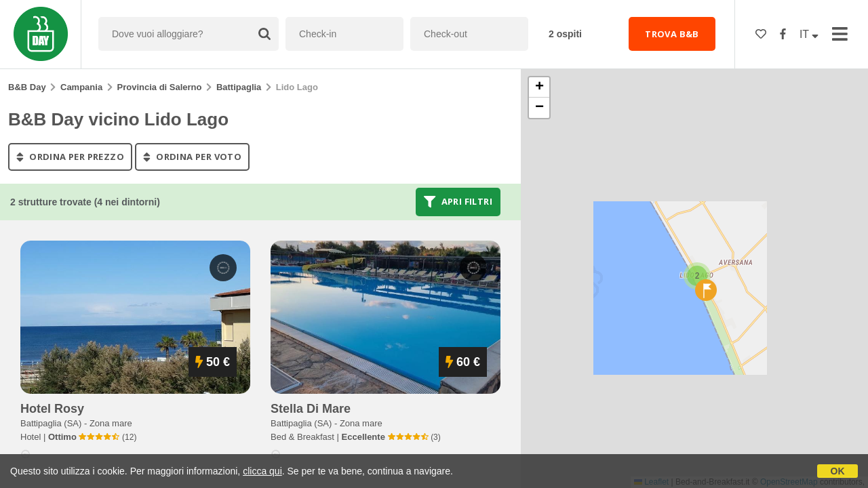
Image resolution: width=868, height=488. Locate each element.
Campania (81, 87)
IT (809, 34)
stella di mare (311, 409)
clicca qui (262, 471)
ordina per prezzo (70, 157)
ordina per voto (192, 157)
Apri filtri (458, 202)
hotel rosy (52, 409)
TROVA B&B (672, 34)
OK (838, 471)
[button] (697, 276)
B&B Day (27, 87)
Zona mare (111, 423)
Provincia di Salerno (160, 87)
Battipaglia (239, 87)
